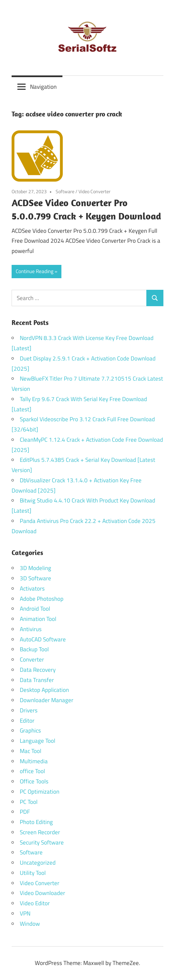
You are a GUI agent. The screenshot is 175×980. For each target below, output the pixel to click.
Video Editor (35, 903)
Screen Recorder (40, 832)
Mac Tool (31, 751)
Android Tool (35, 609)
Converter (32, 659)
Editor (27, 721)
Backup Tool (34, 649)
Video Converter (94, 191)
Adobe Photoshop (42, 599)
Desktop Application (44, 690)
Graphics (30, 730)
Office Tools (34, 781)
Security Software (42, 842)
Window (30, 924)
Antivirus (31, 629)
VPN (25, 913)
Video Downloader (42, 893)
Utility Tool (33, 873)
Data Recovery (38, 670)
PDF (25, 812)
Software (65, 191)
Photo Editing (36, 822)
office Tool (32, 771)
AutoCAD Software (43, 639)
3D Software (35, 578)
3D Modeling (35, 568)
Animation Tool (38, 619)
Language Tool (38, 741)
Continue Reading (35, 271)
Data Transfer (37, 680)
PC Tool (29, 802)
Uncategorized (38, 863)
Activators (32, 588)
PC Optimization (40, 792)
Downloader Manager (47, 700)
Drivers (29, 710)
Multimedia (34, 761)
